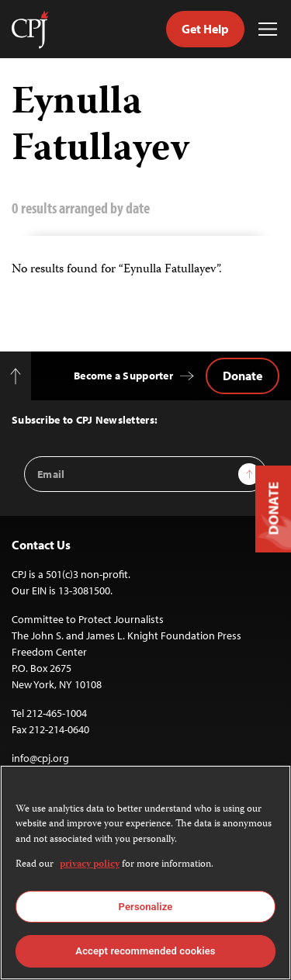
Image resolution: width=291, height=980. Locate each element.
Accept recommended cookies (145, 951)
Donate (242, 376)
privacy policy (90, 865)
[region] (145, 873)
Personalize (146, 907)
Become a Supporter (123, 376)
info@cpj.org (40, 758)
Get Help (205, 29)
